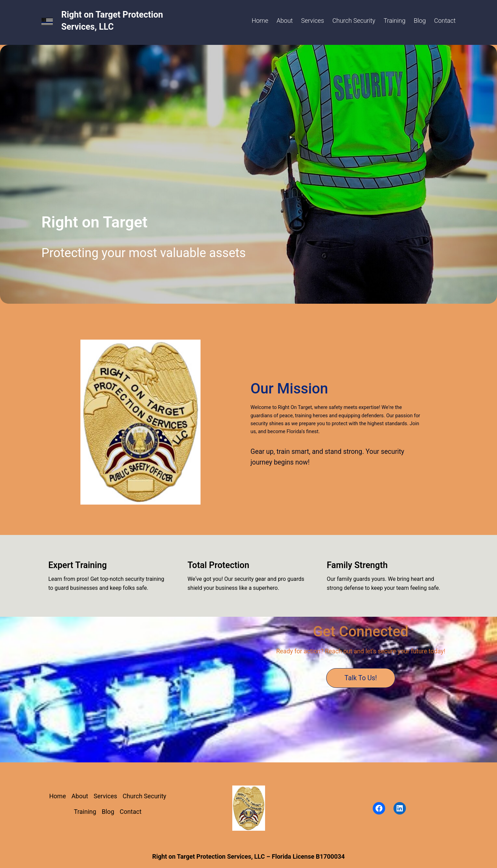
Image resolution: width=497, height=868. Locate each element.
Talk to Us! (361, 678)
